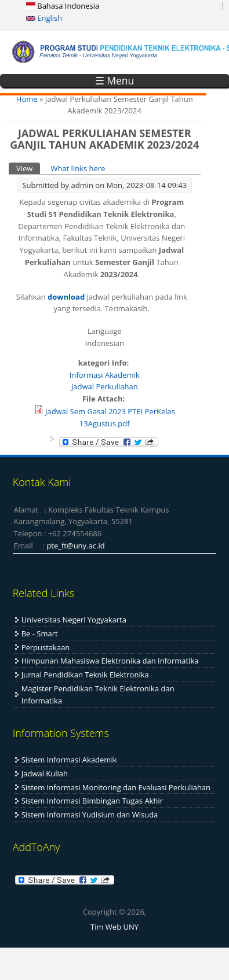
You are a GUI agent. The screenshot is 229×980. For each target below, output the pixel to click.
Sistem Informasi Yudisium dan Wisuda (90, 815)
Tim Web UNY (114, 927)
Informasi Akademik (105, 375)
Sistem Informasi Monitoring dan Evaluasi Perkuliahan (116, 787)
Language (105, 331)
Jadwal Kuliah (45, 773)
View (28, 168)
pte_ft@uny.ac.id (75, 546)
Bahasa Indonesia (63, 6)
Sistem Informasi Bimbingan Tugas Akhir (92, 801)
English (44, 18)
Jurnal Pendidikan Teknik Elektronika (85, 675)
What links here (78, 168)
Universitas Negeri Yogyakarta (74, 620)
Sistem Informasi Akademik (69, 760)
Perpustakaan (46, 647)
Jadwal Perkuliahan (105, 386)
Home (27, 99)
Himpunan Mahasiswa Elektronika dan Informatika (110, 661)
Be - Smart (40, 633)
